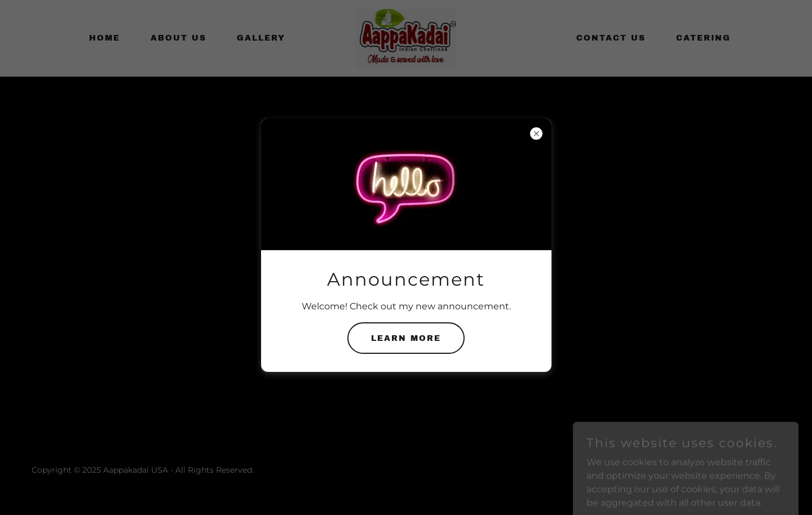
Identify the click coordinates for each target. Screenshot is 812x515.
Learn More (406, 338)
